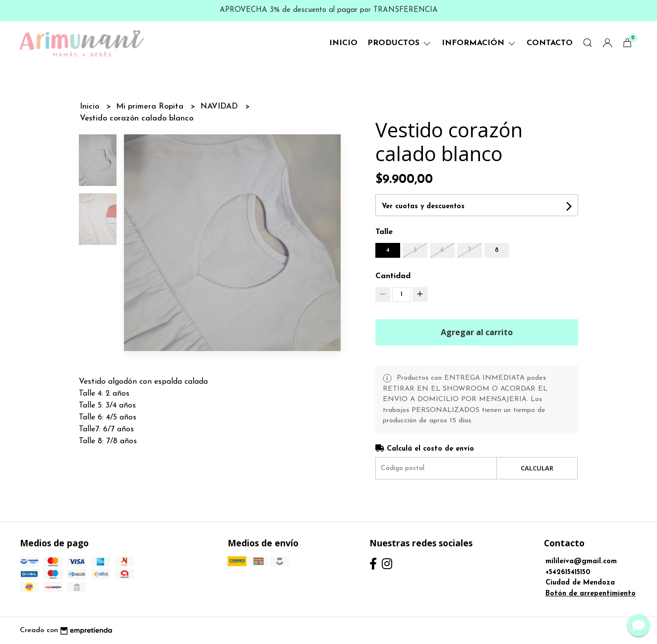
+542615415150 (568, 572)
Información (479, 43)
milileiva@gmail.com (581, 561)
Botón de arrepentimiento (591, 594)
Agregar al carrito (477, 332)
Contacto (550, 43)
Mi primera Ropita (151, 107)
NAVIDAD (220, 107)
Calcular (537, 468)
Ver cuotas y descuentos (423, 206)
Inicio (343, 43)
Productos (400, 43)
